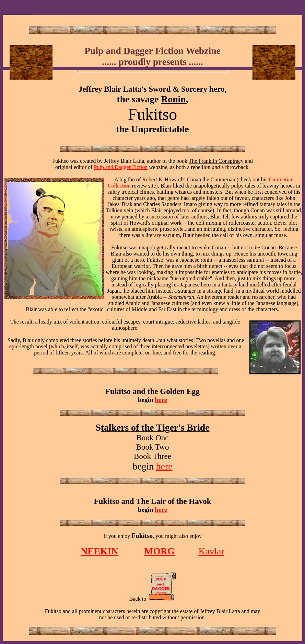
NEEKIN (99, 551)
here (161, 400)
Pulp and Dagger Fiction (121, 167)
